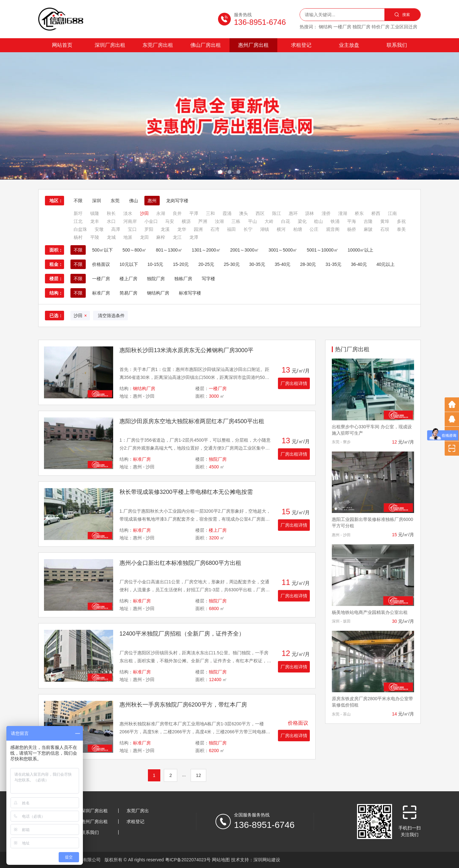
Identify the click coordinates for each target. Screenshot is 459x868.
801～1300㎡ (169, 250)
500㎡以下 (102, 250)
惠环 (293, 213)
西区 (260, 213)
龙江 (177, 237)
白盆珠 (80, 229)
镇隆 (95, 213)
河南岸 (130, 221)
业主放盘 (349, 45)
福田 (231, 229)
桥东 (359, 213)
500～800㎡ (134, 250)
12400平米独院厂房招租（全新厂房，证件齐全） (182, 634)
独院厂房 (156, 279)
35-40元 (283, 264)
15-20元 (181, 264)
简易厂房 (128, 293)
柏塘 (298, 229)
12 (199, 775)
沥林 (310, 213)
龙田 (144, 237)
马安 (170, 221)
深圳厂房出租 (110, 45)
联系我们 (397, 45)
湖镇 (265, 229)
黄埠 (385, 221)
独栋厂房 (183, 279)
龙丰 (95, 221)
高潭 (116, 229)
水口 (111, 221)
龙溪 (165, 229)
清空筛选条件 (110, 316)
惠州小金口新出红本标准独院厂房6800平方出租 (180, 563)
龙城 (111, 237)
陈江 (277, 213)
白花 (286, 221)
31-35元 (333, 264)
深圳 (97, 201)
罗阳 (149, 229)
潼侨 (326, 213)
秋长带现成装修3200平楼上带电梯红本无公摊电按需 (186, 492)
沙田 (144, 213)
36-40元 (359, 264)
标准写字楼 (190, 293)
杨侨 (352, 229)
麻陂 (368, 229)
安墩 (99, 229)
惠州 (152, 201)
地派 (128, 237)
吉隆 (368, 221)
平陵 (95, 237)
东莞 (115, 201)
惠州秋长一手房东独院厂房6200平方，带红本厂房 (183, 705)
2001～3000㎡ (244, 250)
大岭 (269, 221)
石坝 (385, 229)
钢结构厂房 (158, 293)
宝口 (132, 229)
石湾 (215, 229)
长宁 (248, 229)
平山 (252, 221)
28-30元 (308, 264)
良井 (177, 213)
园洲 (198, 229)
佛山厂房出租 (206, 45)
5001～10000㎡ (322, 250)
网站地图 (221, 860)
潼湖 (343, 213)
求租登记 (301, 45)
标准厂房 (101, 293)
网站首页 (62, 45)
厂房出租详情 (294, 383)
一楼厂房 (101, 279)
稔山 (318, 221)
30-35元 (257, 264)
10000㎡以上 (361, 250)
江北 (78, 221)
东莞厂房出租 (158, 45)
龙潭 (194, 237)
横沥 (186, 221)
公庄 (314, 229)
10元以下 (129, 264)
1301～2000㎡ (206, 250)
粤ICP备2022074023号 (188, 860)
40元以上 (386, 264)
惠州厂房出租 (253, 45)
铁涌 (335, 221)
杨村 (78, 237)
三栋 (236, 221)
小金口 (151, 221)
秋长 (111, 213)
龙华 (182, 229)
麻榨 (161, 237)
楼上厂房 (128, 279)
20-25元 (206, 264)
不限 (78, 201)
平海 (352, 221)
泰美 (401, 229)
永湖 (161, 213)
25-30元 (232, 264)
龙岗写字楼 (177, 201)
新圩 (78, 213)
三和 (210, 213)
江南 (392, 213)
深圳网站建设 (267, 860)
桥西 (376, 213)
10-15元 (156, 264)
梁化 (302, 221)
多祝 (401, 221)
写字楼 (208, 279)
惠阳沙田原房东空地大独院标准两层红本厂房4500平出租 (192, 421)
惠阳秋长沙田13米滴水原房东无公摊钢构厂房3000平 (186, 350)
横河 (281, 229)
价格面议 (101, 264)
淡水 (128, 213)
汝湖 (219, 221)
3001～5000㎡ (283, 250)
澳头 (244, 213)
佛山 (134, 201)
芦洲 (203, 221)
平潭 (194, 213)
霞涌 (227, 213)
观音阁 (333, 229)
